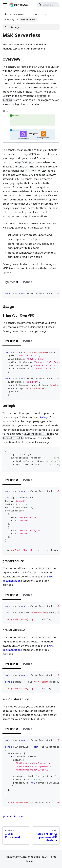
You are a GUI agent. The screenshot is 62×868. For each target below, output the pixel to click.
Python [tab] (28, 282)
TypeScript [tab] (12, 282)
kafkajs (44, 417)
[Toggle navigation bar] (5, 5)
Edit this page (12, 816)
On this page (12, 27)
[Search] (48, 5)
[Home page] (5, 15)
